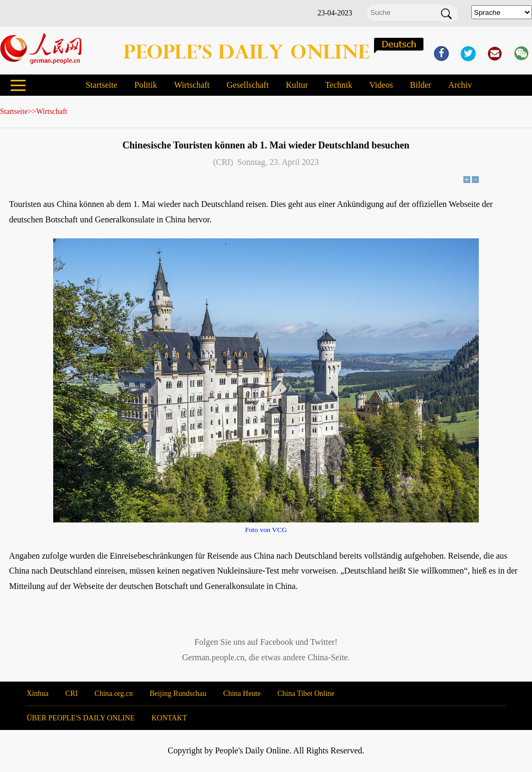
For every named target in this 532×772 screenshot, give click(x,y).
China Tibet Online (306, 694)
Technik (339, 85)
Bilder (421, 85)
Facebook (277, 642)
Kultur (297, 85)
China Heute (242, 694)
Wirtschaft (192, 85)
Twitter (322, 642)
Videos (381, 85)
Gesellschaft (248, 85)
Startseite (102, 85)
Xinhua (38, 694)
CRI (72, 694)
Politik (146, 85)
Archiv (460, 85)
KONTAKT (169, 718)
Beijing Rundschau (178, 694)
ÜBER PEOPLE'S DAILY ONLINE (81, 718)
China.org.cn (114, 694)
